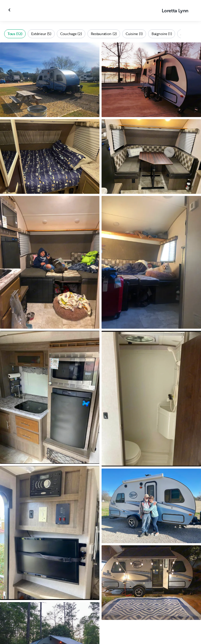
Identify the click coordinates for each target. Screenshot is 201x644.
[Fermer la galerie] (10, 10)
